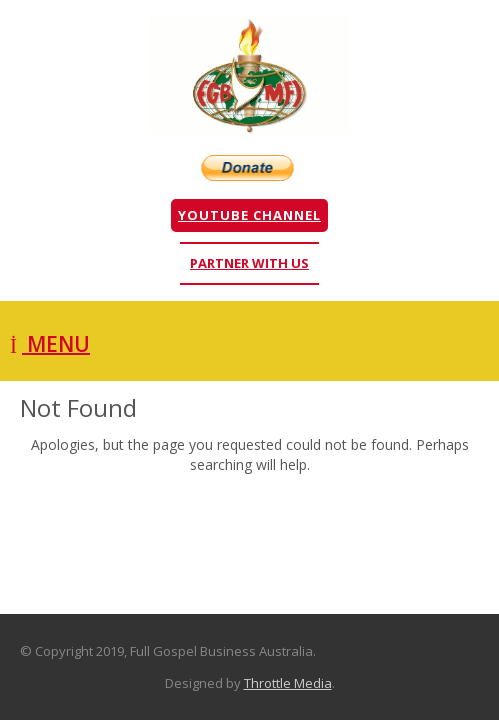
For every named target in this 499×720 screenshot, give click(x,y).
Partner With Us (249, 263)
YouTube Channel (249, 215)
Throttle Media (288, 683)
